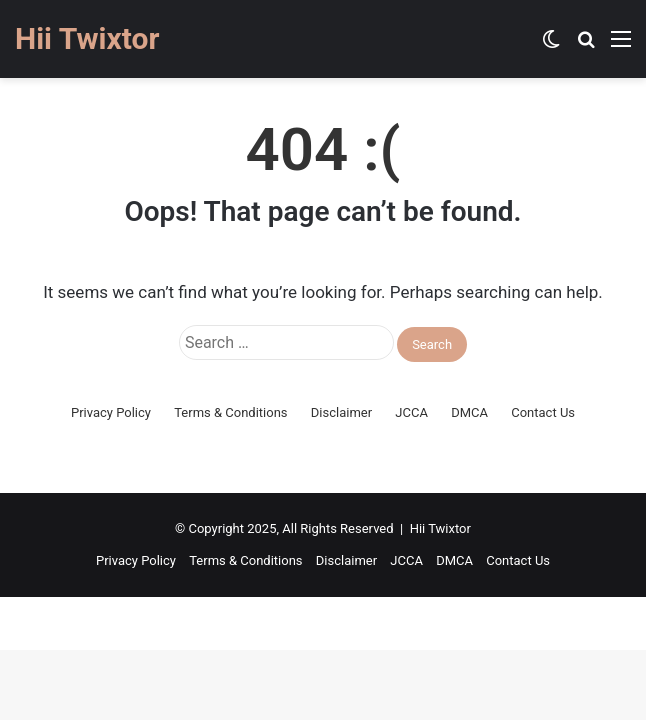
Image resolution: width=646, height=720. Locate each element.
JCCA (411, 412)
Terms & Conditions (230, 412)
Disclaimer (341, 412)
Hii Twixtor (440, 528)
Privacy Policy (111, 412)
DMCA (469, 412)
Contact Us (543, 412)
